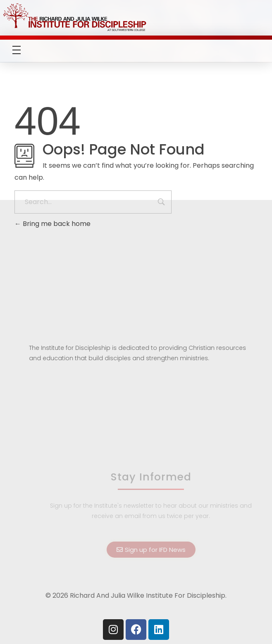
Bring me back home (52, 224)
